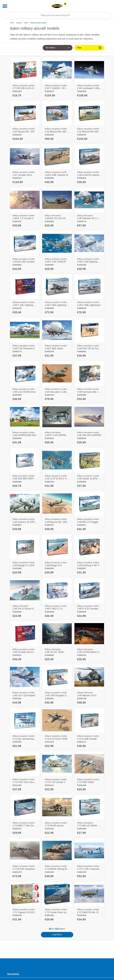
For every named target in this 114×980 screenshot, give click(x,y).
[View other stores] (65, 4)
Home (12, 23)
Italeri (26, 23)
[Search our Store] (57, 15)
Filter (89, 48)
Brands (19, 23)
